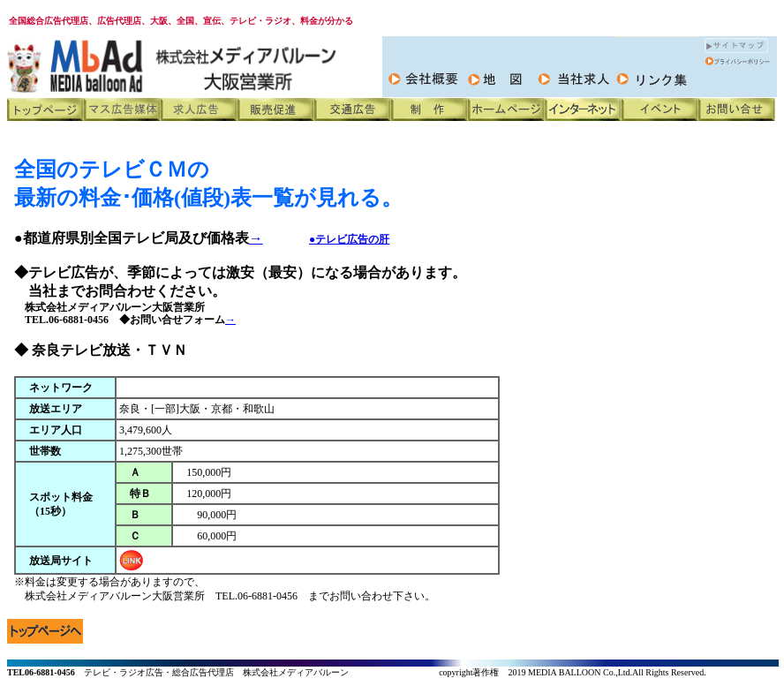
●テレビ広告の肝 (349, 239)
